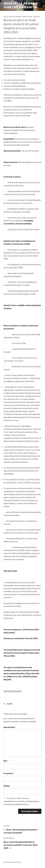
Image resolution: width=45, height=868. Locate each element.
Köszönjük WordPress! (12, 862)
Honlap (7, 786)
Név (6, 761)
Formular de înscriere (13, 691)
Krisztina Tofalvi (31, 17)
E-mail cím (9, 773)
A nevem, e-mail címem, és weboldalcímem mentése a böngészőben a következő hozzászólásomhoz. (22, 801)
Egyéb (10, 704)
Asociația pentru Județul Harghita (21, 5)
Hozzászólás (10, 727)
